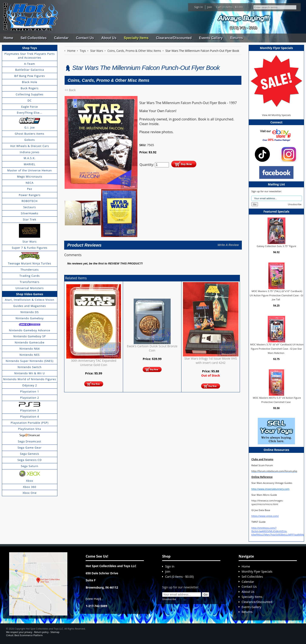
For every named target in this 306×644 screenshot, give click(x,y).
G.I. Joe (30, 127)
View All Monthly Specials (276, 115)
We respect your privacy (19, 632)
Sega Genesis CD (30, 460)
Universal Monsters (30, 288)
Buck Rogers (30, 88)
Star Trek (30, 219)
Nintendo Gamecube (30, 342)
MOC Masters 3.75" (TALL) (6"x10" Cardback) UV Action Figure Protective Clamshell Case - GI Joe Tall (276, 295)
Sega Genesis (30, 454)
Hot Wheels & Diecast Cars (30, 146)
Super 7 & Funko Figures (30, 248)
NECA (30, 183)
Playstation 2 (30, 398)
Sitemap (55, 632)
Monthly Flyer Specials (257, 571)
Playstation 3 (30, 410)
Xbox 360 (30, 487)
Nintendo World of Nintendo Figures (30, 379)
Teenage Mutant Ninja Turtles (30, 263)
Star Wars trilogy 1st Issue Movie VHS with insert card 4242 (211, 361)
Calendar (61, 38)
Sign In (199, 7)
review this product (125, 263)
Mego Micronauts (30, 177)
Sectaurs (30, 207)
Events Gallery (211, 38)
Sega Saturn (30, 466)
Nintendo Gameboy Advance (30, 330)
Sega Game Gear (30, 448)
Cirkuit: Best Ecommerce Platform (24, 635)
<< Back (70, 90)
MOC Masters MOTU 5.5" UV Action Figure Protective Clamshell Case (277, 400)
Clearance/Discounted (174, 38)
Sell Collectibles (34, 38)
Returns (237, 38)
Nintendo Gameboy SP (30, 336)
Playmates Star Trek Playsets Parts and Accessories (30, 56)
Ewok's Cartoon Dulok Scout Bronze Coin (152, 348)
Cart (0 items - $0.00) (230, 7)
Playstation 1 (30, 391)
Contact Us (85, 38)
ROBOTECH (29, 201)
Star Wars (30, 241)
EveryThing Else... (30, 113)
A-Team (30, 64)
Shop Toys (30, 48)
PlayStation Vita (30, 429)
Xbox (30, 481)
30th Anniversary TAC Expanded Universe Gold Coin (94, 363)
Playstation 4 (30, 417)
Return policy (41, 632)
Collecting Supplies (30, 94)
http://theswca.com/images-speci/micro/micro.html (267, 502)
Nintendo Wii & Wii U (30, 373)
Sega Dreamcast (30, 441)
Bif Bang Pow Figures (30, 76)
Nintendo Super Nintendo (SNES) (30, 361)
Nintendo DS (30, 312)
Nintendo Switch (30, 367)
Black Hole (30, 82)
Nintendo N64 (30, 349)
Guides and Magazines (29, 306)
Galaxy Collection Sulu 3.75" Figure (276, 246)
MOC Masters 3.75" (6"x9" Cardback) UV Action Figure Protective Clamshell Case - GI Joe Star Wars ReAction (277, 349)
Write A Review (228, 245)
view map (93, 599)
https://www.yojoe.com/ (265, 516)
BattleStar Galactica (30, 70)
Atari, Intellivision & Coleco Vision (30, 300)
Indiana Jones (30, 152)
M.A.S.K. (30, 158)
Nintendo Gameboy (30, 318)
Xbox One (30, 493)
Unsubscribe (295, 204)
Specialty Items (136, 38)
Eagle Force (30, 107)
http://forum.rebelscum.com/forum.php (274, 471)
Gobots (30, 140)
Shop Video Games (30, 294)
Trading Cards (30, 276)
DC (30, 100)
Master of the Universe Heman (30, 170)
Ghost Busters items (30, 134)
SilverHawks (30, 213)
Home (8, 38)
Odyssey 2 (30, 385)
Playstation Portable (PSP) (30, 423)
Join (210, 7)
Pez (30, 189)
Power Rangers (30, 195)
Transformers (30, 282)
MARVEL (30, 164)
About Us (109, 38)
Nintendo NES (30, 355)
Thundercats (30, 270)
